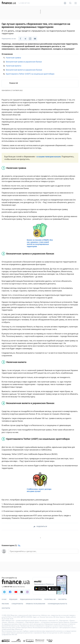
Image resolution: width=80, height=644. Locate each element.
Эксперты (62, 599)
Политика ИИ (50, 599)
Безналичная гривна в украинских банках (24, 62)
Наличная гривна (13, 58)
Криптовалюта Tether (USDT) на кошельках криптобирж (30, 74)
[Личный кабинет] (65, 3)
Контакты (6, 608)
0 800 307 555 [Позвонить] (24, 3)
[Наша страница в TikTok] (22, 592)
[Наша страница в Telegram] (25, 39)
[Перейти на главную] (9, 3)
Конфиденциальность (57, 604)
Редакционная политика (31, 599)
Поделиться (42, 527)
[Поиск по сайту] (70, 3)
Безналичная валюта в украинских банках (24, 70)
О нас (4, 599)
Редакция (13, 599)
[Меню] (76, 3)
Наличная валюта (14, 66)
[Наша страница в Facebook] (20, 39)
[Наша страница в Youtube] (35, 39)
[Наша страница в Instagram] (30, 39)
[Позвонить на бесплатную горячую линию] (16, 587)
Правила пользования (36, 604)
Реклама (5, 604)
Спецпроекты (17, 604)
